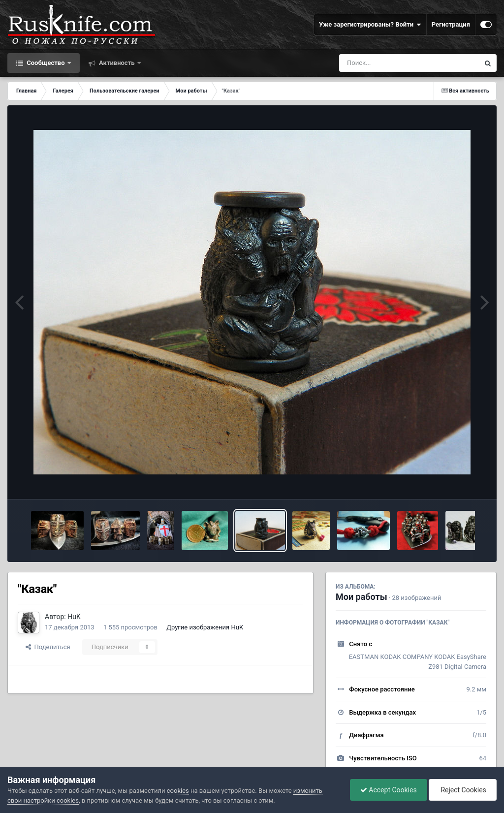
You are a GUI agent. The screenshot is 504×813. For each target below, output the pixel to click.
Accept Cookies (389, 790)
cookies (178, 791)
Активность (117, 63)
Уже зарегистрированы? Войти (370, 25)
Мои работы (362, 597)
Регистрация (451, 24)
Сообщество (46, 63)
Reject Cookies (463, 790)
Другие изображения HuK (205, 627)
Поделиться (48, 647)
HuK (74, 617)
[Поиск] (391, 63)
